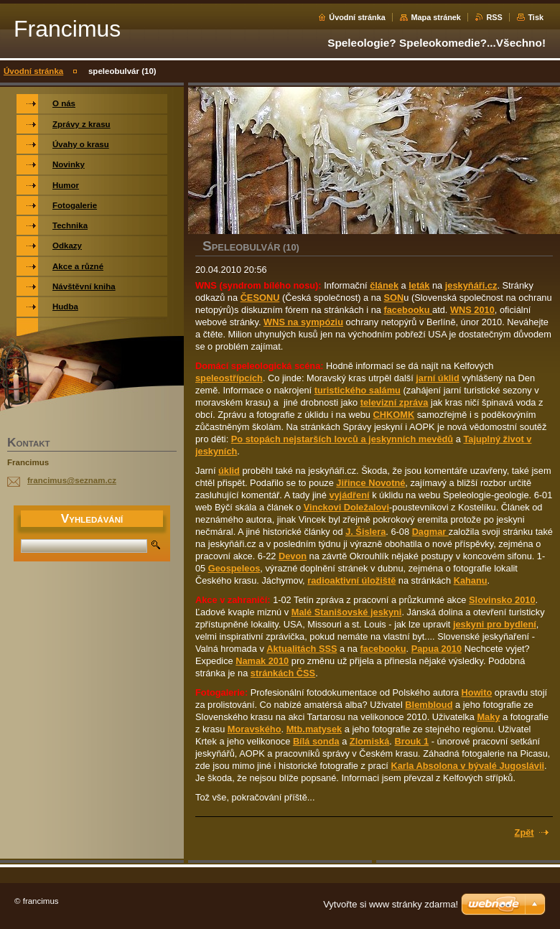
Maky (488, 717)
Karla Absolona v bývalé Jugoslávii (467, 766)
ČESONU (260, 298)
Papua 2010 (437, 649)
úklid (229, 471)
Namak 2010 (262, 661)
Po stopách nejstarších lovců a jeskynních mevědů (342, 439)
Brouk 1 (411, 741)
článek (384, 285)
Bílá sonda (316, 741)
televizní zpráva (395, 402)
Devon (293, 556)
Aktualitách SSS (302, 649)
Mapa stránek (436, 17)
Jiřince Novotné (370, 483)
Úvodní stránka (357, 17)
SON (393, 298)
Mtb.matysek (314, 729)
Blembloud (429, 705)
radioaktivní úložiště (351, 580)
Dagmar (430, 532)
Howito (477, 692)
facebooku (408, 310)
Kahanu (471, 580)
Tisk (536, 17)
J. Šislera (365, 532)
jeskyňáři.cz (471, 285)
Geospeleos (234, 568)
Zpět (524, 832)
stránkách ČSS (283, 673)
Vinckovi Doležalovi (346, 507)
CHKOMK (394, 415)
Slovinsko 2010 (502, 600)
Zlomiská (369, 741)
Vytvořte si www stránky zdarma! (391, 904)
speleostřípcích (229, 378)
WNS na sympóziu (303, 322)
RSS (494, 17)
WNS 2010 (472, 310)
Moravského (255, 729)
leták (419, 285)
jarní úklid (437, 378)
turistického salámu (358, 390)
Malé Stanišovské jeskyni (347, 612)
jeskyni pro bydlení (495, 624)
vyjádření (349, 495)
